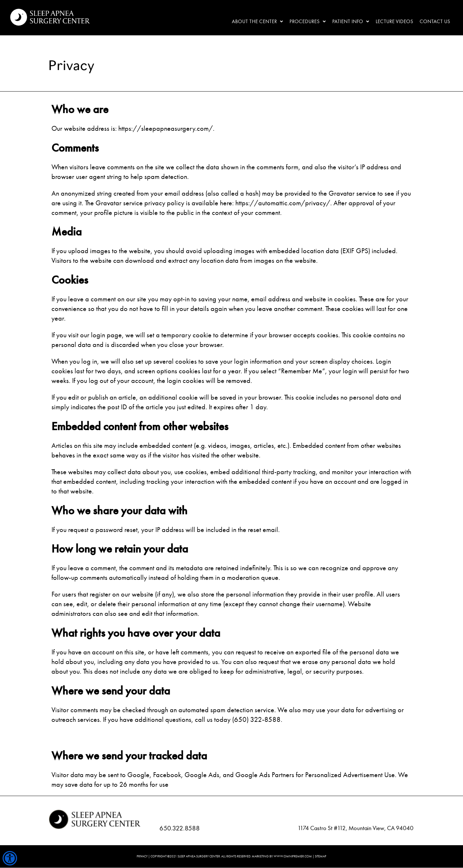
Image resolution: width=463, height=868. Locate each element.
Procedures (308, 21)
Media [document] (67, 232)
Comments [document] (75, 148)
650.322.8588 (180, 828)
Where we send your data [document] (111, 691)
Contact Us (435, 21)
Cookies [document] (70, 280)
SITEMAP (321, 856)
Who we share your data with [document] (119, 510)
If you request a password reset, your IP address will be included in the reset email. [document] (166, 530)
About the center (257, 21)
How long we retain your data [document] (120, 549)
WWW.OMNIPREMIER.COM (293, 856)
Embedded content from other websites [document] (140, 426)
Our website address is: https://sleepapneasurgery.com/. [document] (133, 128)
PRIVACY (142, 856)
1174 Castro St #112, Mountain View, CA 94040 (356, 828)
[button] (257, 22)
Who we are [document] (80, 109)
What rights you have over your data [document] (136, 633)
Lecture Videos (394, 21)
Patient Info (351, 21)
